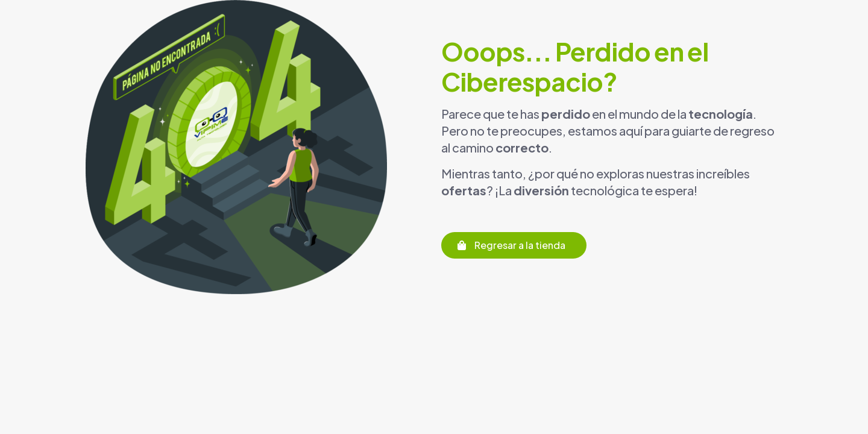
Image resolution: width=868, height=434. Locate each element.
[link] (236, 147)
